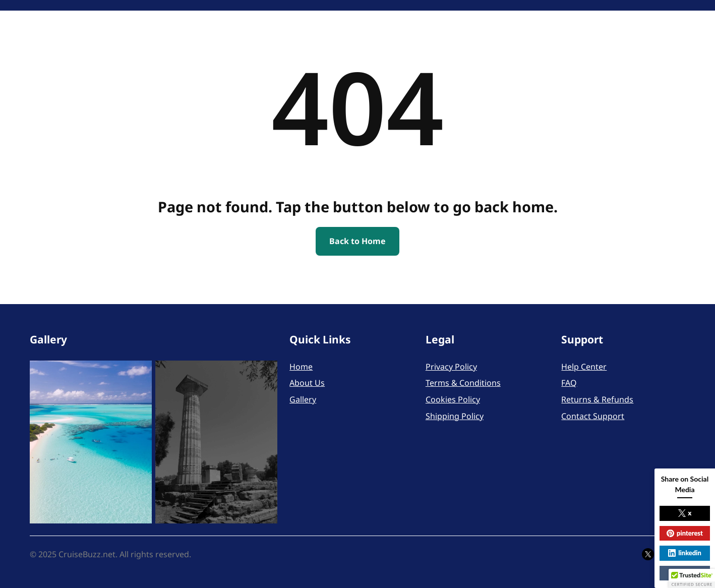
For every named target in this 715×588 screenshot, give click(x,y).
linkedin (684, 553)
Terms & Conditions (463, 383)
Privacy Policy (451, 367)
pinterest (685, 533)
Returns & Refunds (597, 399)
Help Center (584, 367)
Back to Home (357, 241)
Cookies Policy (453, 399)
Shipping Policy (455, 416)
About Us (307, 383)
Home (301, 367)
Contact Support (593, 416)
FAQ (569, 383)
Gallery (303, 399)
